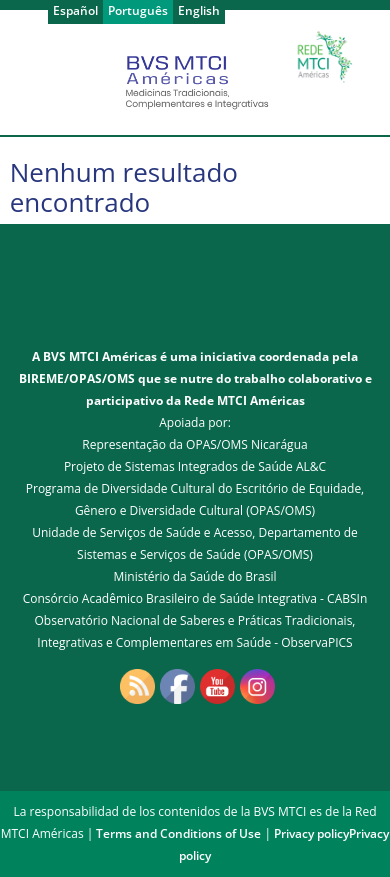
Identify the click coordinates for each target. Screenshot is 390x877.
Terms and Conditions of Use (178, 833)
